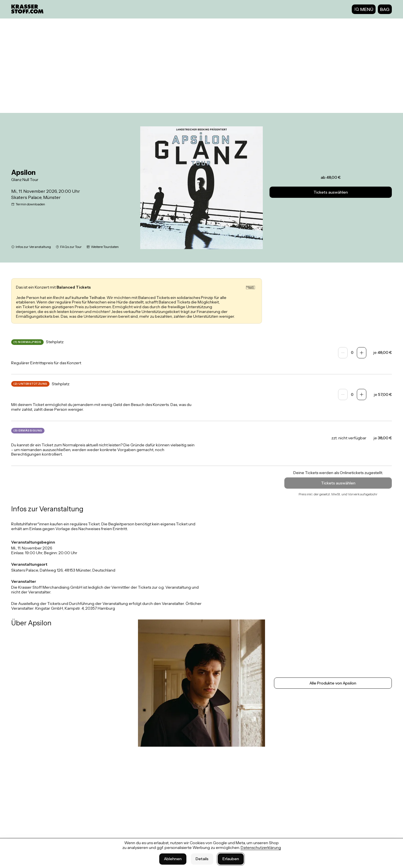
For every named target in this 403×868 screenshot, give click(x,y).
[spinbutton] (352, 353)
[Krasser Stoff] (28, 9)
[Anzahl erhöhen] (362, 353)
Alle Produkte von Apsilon (333, 683)
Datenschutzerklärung (261, 848)
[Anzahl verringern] (343, 353)
